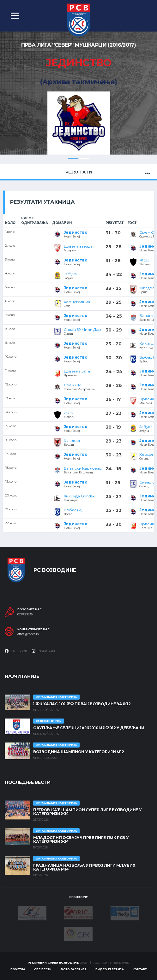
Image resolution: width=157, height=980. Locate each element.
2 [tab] (84, 158)
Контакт (140, 969)
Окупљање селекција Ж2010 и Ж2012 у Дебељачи (89, 728)
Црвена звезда (78, 246)
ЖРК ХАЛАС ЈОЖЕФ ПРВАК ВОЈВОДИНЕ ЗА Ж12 (82, 704)
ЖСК (144, 260)
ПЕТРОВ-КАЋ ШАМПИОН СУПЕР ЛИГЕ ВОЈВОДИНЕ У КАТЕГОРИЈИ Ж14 (87, 812)
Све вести (43, 969)
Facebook (16, 651)
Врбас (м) (73, 510)
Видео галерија (110, 969)
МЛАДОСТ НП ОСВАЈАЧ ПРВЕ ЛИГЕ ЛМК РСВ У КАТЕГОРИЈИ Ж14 (81, 839)
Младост (148, 288)
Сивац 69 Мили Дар (82, 329)
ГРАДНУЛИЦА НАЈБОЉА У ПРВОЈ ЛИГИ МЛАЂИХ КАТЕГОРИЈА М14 (84, 867)
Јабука (70, 274)
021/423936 (25, 614)
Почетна (18, 969)
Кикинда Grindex (79, 496)
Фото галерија (73, 969)
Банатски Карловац (83, 468)
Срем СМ (73, 385)
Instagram (43, 651)
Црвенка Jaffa (77, 371)
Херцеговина (77, 302)
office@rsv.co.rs (28, 634)
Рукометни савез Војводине (53, 962)
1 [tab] (73, 158)
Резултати (79, 172)
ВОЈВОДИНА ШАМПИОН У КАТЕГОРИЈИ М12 (79, 752)
